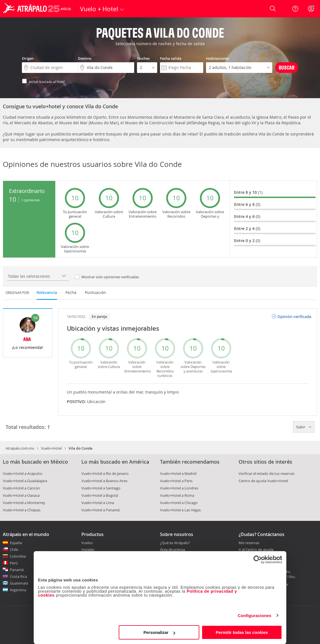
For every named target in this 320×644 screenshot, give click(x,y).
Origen (28, 58)
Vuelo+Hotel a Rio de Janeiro (105, 473)
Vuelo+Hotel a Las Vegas (180, 510)
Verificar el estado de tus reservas (267, 473)
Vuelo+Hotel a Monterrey (24, 503)
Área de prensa (172, 549)
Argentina (18, 590)
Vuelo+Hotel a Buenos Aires (104, 481)
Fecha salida (171, 58)
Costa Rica (18, 576)
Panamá (17, 570)
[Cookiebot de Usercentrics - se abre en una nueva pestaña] (258, 560)
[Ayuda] (295, 9)
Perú (14, 563)
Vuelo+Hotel (51, 448)
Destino (85, 58)
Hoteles (88, 549)
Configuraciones (255, 616)
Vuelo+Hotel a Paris (176, 481)
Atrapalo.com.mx (20, 448)
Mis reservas (249, 543)
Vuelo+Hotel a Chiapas (22, 510)
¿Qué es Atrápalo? (175, 543)
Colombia (18, 556)
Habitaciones (218, 58)
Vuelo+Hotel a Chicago (179, 503)
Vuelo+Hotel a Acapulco (23, 473)
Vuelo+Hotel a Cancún (21, 488)
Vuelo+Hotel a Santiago (101, 488)
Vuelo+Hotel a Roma (177, 495)
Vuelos (87, 543)
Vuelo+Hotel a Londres (179, 488)
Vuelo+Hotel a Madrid (178, 473)
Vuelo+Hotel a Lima (98, 503)
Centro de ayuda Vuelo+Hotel (263, 481)
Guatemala (19, 583)
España (16, 543)
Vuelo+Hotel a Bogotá (100, 495)
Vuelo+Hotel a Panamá (100, 510)
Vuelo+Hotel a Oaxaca (21, 495)
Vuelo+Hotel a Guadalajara (25, 481)
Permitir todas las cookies (242, 632)
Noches (143, 58)
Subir (304, 427)
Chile (14, 549)
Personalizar (159, 632)
